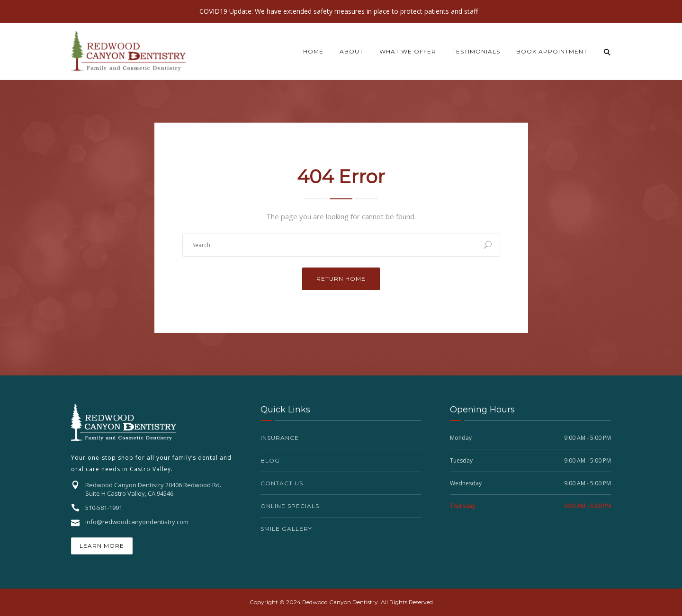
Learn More (102, 546)
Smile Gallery (286, 529)
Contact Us (282, 483)
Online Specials (290, 506)
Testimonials (476, 51)
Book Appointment (552, 51)
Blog (270, 460)
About (351, 51)
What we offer (408, 51)
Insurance (280, 438)
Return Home (341, 279)
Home (313, 51)
